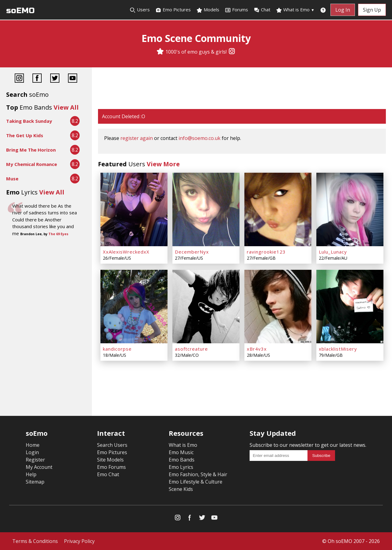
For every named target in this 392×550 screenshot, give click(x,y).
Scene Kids (181, 489)
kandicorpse (117, 349)
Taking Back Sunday (29, 121)
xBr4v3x (257, 349)
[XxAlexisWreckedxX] (134, 209)
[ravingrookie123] (278, 209)
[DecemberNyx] (206, 209)
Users (140, 10)
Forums (236, 10)
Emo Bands (182, 460)
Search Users (112, 445)
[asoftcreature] (206, 307)
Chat (262, 10)
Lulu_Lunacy (333, 252)
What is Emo (295, 10)
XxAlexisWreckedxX (126, 252)
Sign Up (372, 10)
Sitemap (35, 482)
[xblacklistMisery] (350, 307)
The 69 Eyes (58, 234)
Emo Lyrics (181, 467)
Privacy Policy (79, 541)
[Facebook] (37, 79)
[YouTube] (73, 79)
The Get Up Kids (25, 135)
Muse (12, 179)
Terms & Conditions (35, 541)
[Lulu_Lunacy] (350, 209)
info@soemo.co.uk (200, 138)
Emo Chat (108, 474)
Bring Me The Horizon (31, 150)
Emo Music (181, 452)
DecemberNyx (192, 252)
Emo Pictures (173, 10)
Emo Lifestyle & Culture (196, 482)
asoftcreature (191, 349)
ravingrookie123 (266, 252)
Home (33, 445)
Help (31, 474)
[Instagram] (232, 52)
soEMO (20, 11)
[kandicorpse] (134, 307)
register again (137, 138)
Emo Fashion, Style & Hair (198, 474)
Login (32, 452)
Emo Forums (111, 467)
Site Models (110, 460)
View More (163, 164)
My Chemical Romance (32, 164)
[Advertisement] (242, 89)
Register (35, 460)
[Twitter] (55, 79)
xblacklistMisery (338, 349)
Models (208, 10)
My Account (39, 467)
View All (66, 107)
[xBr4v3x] (278, 307)
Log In (343, 10)
